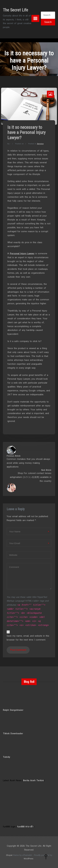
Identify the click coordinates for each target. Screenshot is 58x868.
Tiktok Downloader (13, 734)
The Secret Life (15, 10)
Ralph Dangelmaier (13, 710)
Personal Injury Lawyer (22, 254)
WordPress (28, 859)
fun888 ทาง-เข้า (25, 827)
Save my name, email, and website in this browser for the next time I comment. (28, 638)
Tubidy (6, 757)
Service (40, 144)
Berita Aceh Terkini (33, 781)
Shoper (9, 855)
